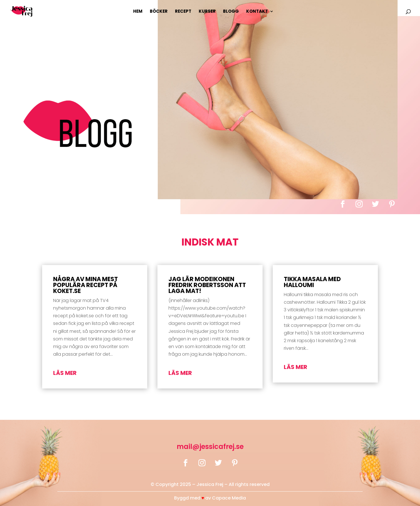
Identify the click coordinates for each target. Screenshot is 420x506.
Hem (138, 12)
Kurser (207, 12)
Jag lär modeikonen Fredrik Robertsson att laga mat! (207, 285)
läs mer (65, 373)
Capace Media (229, 498)
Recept (183, 12)
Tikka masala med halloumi (312, 282)
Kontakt (257, 12)
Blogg (231, 12)
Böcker (159, 12)
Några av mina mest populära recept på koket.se (85, 285)
